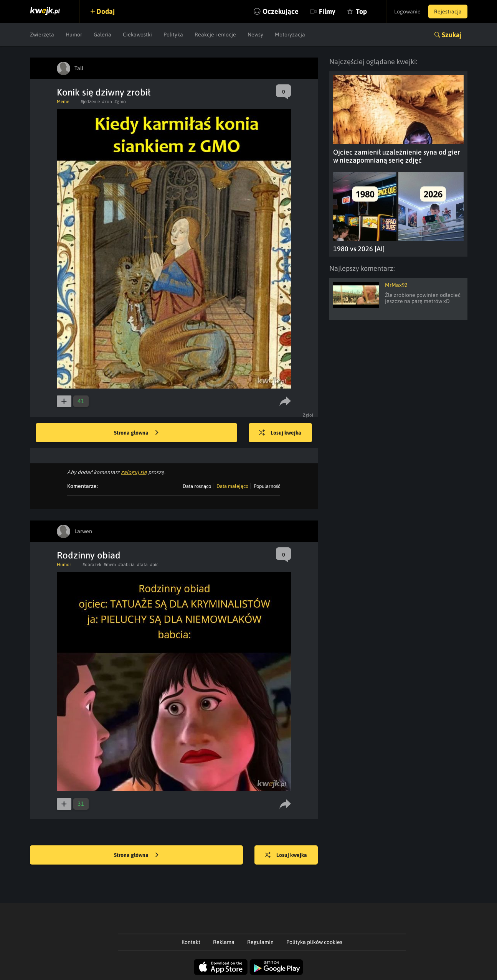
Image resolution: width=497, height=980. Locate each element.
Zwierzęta (42, 35)
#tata (142, 565)
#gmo (120, 102)
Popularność (267, 486)
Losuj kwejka (280, 433)
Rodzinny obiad (89, 555)
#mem (110, 565)
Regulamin (260, 942)
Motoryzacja (290, 35)
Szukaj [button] (452, 35)
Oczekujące (281, 11)
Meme (63, 102)
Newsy (255, 35)
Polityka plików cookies (314, 942)
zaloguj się (134, 472)
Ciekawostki (137, 35)
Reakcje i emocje (215, 35)
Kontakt (191, 942)
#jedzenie (90, 102)
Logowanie (407, 12)
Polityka (173, 35)
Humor (74, 35)
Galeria (102, 35)
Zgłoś (308, 415)
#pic (154, 565)
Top (361, 11)
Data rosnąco (197, 486)
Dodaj (106, 11)
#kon (107, 102)
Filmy (327, 11)
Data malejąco (232, 486)
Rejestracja (448, 12)
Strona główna (136, 433)
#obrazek (92, 565)
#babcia (126, 565)
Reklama (224, 942)
